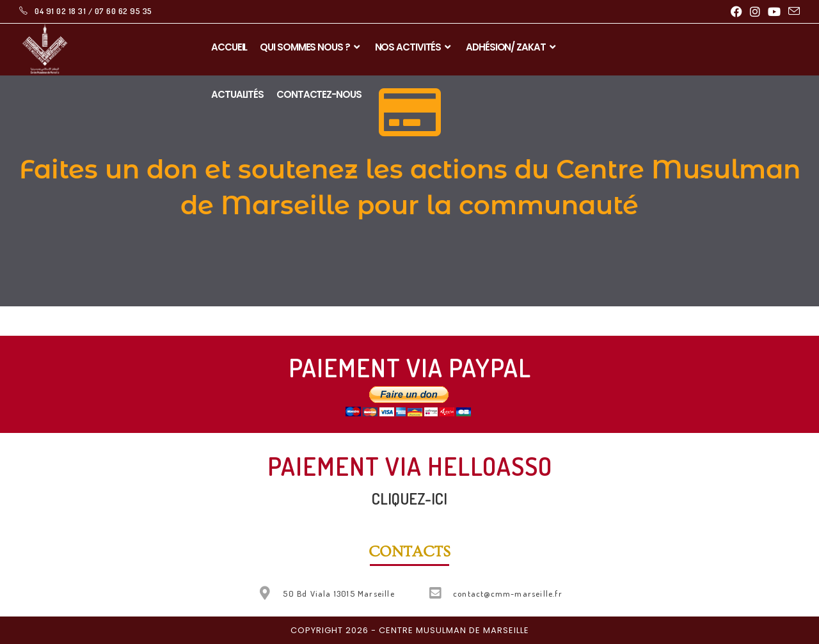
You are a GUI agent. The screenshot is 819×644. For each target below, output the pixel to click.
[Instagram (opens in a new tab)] (755, 12)
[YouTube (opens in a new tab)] (774, 12)
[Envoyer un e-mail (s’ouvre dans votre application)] (792, 12)
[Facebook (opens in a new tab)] (736, 12)
